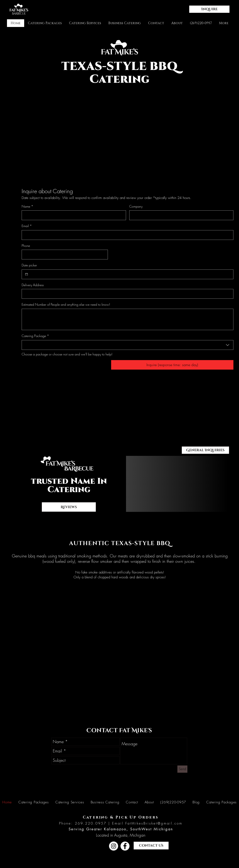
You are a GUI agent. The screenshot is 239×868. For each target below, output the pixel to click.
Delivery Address (33, 285)
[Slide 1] (171, 501)
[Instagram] (114, 846)
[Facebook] (125, 846)
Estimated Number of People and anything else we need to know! (66, 304)
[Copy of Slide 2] (184, 501)
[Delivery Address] (126, 294)
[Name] (72, 215)
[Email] (126, 235)
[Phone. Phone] (63, 255)
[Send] (182, 769)
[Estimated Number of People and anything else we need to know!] (128, 319)
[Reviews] (69, 507)
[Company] (180, 215)
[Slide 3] (179, 501)
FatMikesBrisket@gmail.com (154, 823)
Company (136, 206)
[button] (209, 9)
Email (27, 226)
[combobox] (128, 345)
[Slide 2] (175, 501)
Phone (26, 246)
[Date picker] (27, 274)
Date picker (29, 265)
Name (27, 206)
